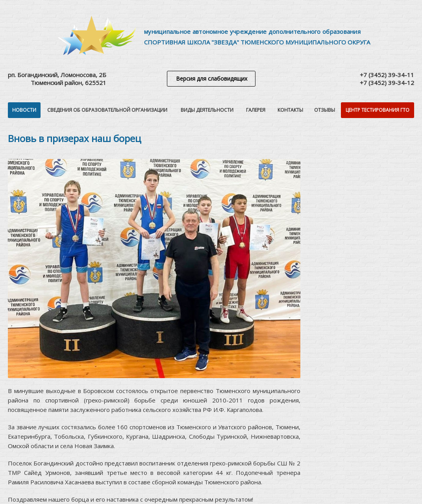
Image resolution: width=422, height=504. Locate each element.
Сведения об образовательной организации (107, 110)
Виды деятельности (207, 110)
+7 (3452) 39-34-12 (387, 83)
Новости (24, 110)
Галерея (256, 110)
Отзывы (325, 110)
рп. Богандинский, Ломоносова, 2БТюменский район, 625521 (57, 79)
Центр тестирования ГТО (378, 110)
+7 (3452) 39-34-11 (387, 75)
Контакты (290, 110)
